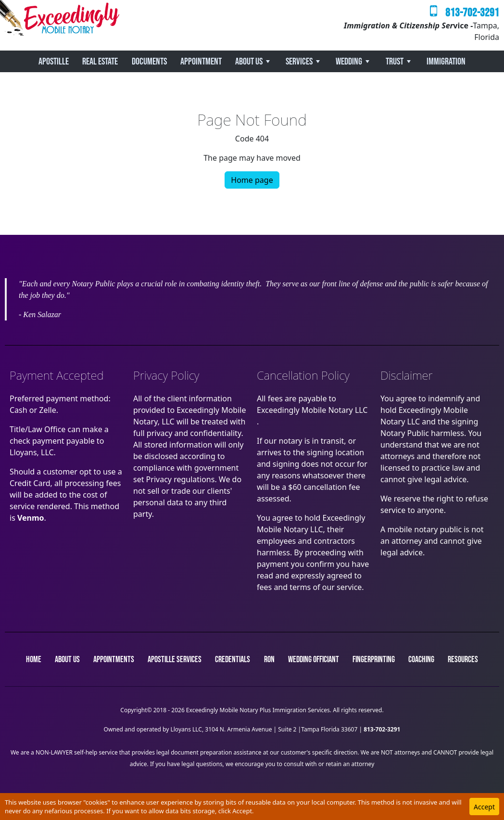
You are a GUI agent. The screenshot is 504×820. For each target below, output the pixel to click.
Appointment (201, 62)
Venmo (31, 518)
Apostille (54, 62)
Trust (395, 62)
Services (299, 62)
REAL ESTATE (100, 62)
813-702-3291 (472, 13)
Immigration (446, 62)
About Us (249, 62)
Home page (252, 180)
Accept (484, 807)
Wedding (349, 62)
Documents (149, 62)
